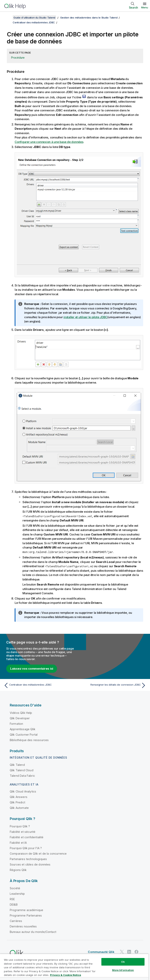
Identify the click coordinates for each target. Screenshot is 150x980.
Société (15, 888)
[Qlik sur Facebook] (137, 951)
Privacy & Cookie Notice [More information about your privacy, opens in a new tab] (66, 975)
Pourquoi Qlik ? (20, 826)
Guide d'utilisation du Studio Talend (34, 18)
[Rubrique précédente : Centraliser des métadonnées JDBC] (38, 685)
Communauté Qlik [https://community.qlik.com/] (101, 952)
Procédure (18, 58)
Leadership (17, 893)
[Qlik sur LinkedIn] (129, 951)
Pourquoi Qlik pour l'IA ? (26, 848)
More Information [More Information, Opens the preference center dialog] (123, 970)
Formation (16, 723)
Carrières (16, 921)
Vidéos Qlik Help (21, 713)
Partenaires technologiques (28, 859)
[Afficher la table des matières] (8, 18)
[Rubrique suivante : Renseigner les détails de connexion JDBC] (112, 685)
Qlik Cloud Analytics (23, 791)
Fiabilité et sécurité (23, 832)
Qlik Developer (20, 718)
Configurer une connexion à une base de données (49, 142)
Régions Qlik (18, 870)
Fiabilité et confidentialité (27, 837)
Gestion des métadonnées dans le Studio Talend (89, 18)
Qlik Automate (19, 808)
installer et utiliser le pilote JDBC (85, 317)
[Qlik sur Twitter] (122, 951)
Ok (123, 962)
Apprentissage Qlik (23, 729)
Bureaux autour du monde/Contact (33, 932)
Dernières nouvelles (23, 926)
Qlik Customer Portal (24, 734)
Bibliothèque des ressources (29, 740)
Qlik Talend (17, 765)
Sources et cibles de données (30, 864)
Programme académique (26, 910)
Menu (145, 7)
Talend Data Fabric (22, 775)
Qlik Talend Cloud (22, 770)
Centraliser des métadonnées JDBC (34, 22)
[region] (74, 967)
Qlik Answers (19, 797)
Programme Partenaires (26, 915)
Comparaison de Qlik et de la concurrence (38, 853)
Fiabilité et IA (18, 842)
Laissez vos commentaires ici (32, 668)
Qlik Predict (17, 802)
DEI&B (14, 904)
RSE (12, 899)
